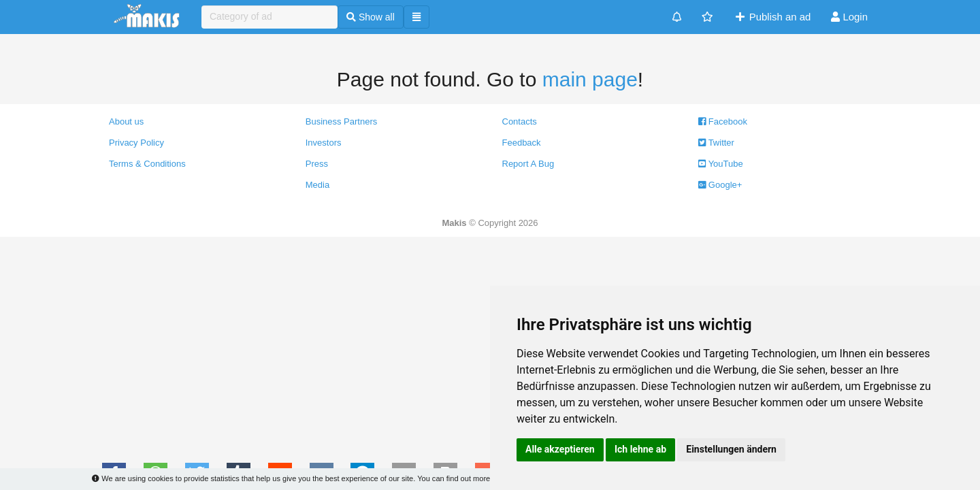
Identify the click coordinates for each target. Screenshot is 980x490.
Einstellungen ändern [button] (731, 449)
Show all (371, 17)
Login (849, 17)
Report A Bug (528, 164)
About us (126, 121)
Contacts (520, 121)
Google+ (720, 185)
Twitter (716, 143)
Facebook (723, 121)
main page (590, 79)
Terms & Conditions (147, 164)
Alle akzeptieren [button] (560, 449)
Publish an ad (772, 17)
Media (317, 185)
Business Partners (342, 121)
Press (317, 164)
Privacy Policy (136, 143)
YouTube (720, 164)
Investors (324, 143)
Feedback (522, 143)
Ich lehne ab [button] (640, 449)
